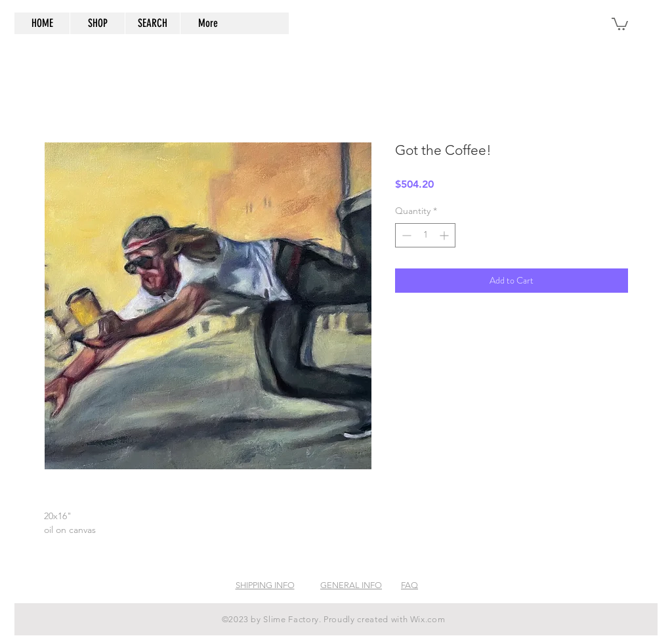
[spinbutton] (425, 235)
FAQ (409, 585)
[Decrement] (405, 235)
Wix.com (428, 619)
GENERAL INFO (351, 585)
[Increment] (445, 235)
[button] (620, 23)
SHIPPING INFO (265, 585)
